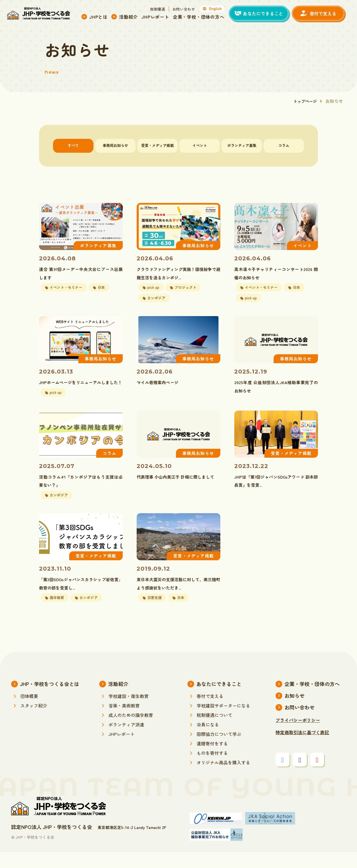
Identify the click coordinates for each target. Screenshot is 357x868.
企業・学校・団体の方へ (203, 18)
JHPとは (102, 18)
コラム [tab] (284, 146)
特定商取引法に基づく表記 (302, 748)
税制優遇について (214, 731)
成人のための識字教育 (131, 731)
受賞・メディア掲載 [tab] (157, 146)
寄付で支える (210, 712)
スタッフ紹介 (34, 721)
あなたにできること (219, 700)
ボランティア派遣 (126, 740)
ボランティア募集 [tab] (242, 146)
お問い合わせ (188, 10)
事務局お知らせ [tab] (115, 146)
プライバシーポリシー (298, 736)
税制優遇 (162, 10)
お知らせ (295, 711)
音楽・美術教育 (124, 721)
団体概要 (29, 712)
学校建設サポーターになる (223, 721)
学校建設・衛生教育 (129, 712)
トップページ (303, 101)
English (216, 10)
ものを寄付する (212, 769)
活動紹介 (132, 18)
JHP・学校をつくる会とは (50, 700)
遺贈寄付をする (212, 759)
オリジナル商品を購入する (223, 778)
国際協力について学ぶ (219, 750)
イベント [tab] (200, 146)
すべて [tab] (73, 146)
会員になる (208, 740)
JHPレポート (160, 18)
